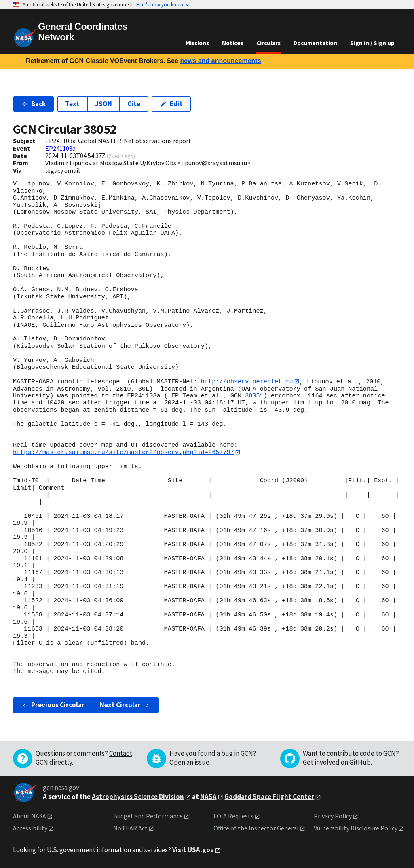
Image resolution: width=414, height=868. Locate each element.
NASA (208, 797)
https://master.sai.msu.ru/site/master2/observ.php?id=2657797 (124, 452)
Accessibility (30, 828)
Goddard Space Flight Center (269, 797)
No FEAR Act (130, 828)
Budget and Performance (148, 816)
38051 (254, 396)
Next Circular (125, 705)
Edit (171, 104)
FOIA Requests (233, 816)
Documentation (315, 43)
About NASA (30, 816)
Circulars (268, 43)
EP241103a (60, 148)
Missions (197, 43)
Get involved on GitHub (337, 763)
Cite (134, 104)
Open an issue (189, 763)
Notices (233, 43)
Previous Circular (53, 705)
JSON (103, 104)
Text (72, 104)
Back (33, 104)
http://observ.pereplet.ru (247, 381)
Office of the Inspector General (256, 828)
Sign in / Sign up (372, 43)
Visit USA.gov (193, 850)
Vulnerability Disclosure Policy (356, 828)
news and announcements (220, 61)
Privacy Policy (333, 816)
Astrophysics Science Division (138, 797)
